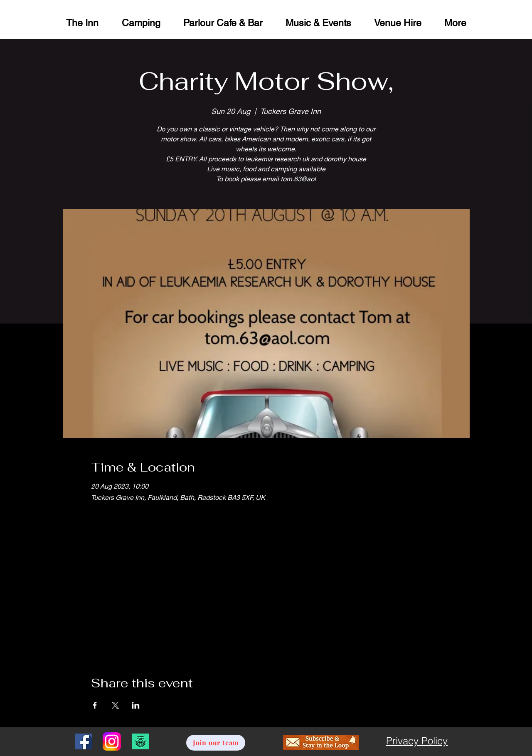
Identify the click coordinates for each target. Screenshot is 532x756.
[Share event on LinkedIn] (136, 705)
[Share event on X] (115, 705)
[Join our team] (216, 743)
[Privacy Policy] (417, 741)
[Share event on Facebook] (95, 705)
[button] (398, 22)
